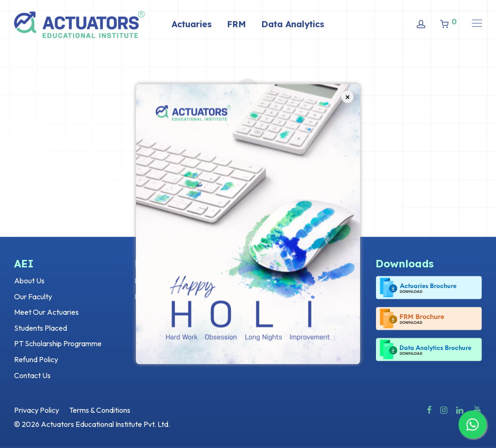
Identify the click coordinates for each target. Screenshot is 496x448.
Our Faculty (33, 296)
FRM (237, 24)
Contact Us (32, 375)
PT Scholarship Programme (58, 343)
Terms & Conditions (100, 410)
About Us (29, 281)
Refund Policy (36, 359)
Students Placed (41, 328)
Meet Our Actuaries (46, 312)
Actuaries (192, 24)
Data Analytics (293, 24)
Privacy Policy (37, 410)
